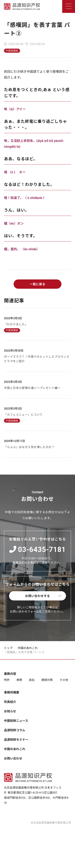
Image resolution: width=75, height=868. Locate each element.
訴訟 (32, 680)
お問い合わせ (13, 759)
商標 (19, 680)
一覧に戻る (38, 284)
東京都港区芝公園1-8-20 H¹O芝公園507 (31, 793)
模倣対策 (47, 680)
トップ (8, 648)
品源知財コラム (15, 730)
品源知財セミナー (16, 740)
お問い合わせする (44, 596)
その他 (64, 680)
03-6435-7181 (38, 549)
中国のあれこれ (28, 648)
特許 (7, 680)
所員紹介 (10, 702)
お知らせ (10, 711)
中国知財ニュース (16, 721)
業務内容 (10, 674)
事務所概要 (12, 693)
